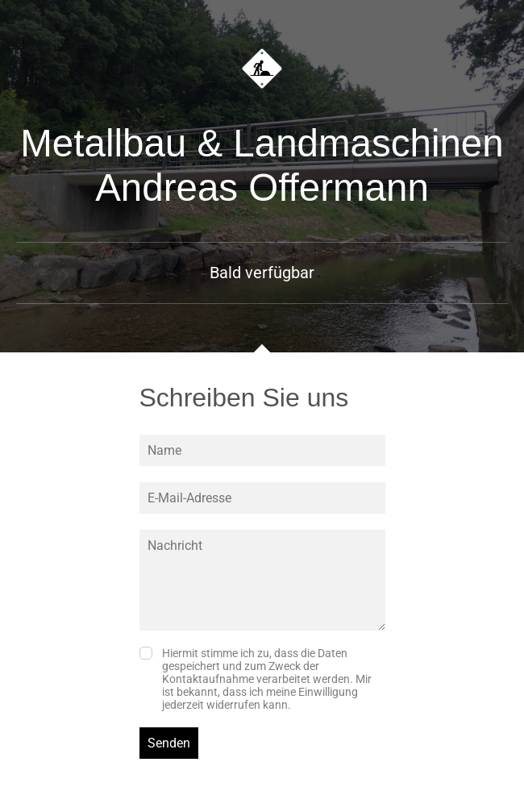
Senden (169, 743)
